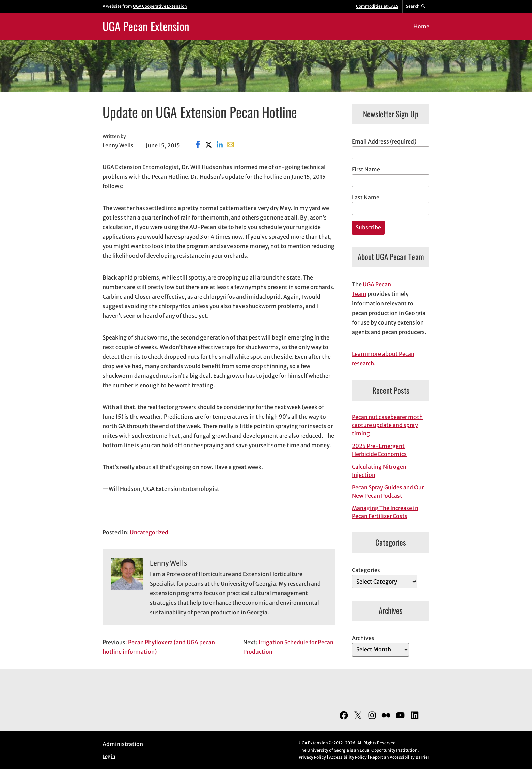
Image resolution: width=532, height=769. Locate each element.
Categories (366, 570)
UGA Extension (313, 743)
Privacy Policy (312, 757)
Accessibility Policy (348, 757)
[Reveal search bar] (416, 6)
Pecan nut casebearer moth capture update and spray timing (387, 425)
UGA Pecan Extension (146, 26)
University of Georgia (328, 750)
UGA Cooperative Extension (160, 6)
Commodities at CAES (377, 6)
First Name (366, 169)
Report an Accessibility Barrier (400, 757)
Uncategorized (149, 532)
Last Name (366, 197)
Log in (109, 757)
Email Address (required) (384, 141)
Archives (363, 638)
